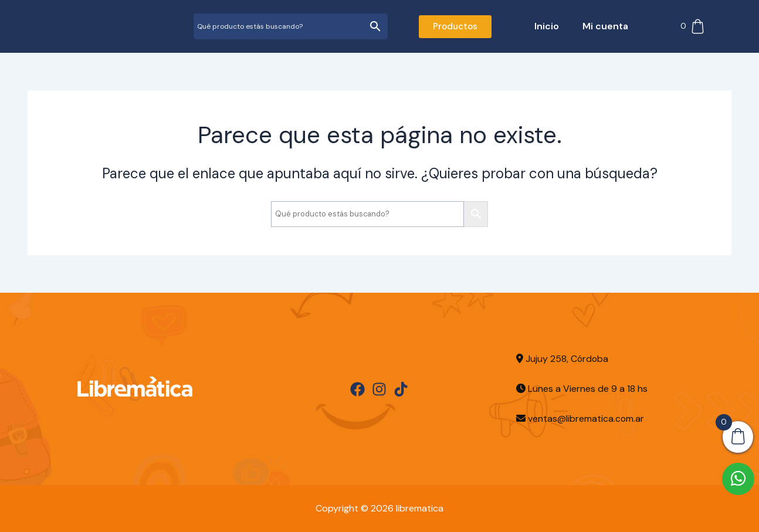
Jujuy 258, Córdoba (563, 359)
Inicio (547, 26)
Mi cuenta (605, 26)
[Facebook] (358, 389)
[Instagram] (379, 389)
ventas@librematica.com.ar (586, 419)
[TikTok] (401, 389)
